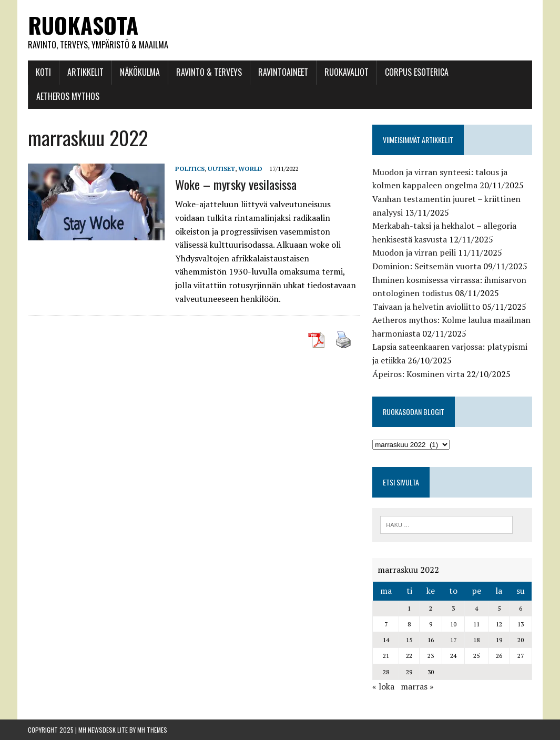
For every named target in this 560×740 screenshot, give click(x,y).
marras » (417, 686)
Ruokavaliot (347, 72)
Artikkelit (85, 72)
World (250, 169)
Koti (43, 72)
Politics (190, 169)
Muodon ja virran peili (414, 252)
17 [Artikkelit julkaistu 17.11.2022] (453, 640)
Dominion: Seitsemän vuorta (427, 266)
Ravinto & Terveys (209, 72)
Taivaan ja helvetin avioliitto (426, 307)
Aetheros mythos (68, 96)
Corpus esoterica (417, 72)
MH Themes (152, 730)
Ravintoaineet (283, 72)
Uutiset (221, 169)
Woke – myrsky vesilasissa (236, 184)
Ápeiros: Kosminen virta (418, 374)
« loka (383, 686)
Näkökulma (140, 72)
